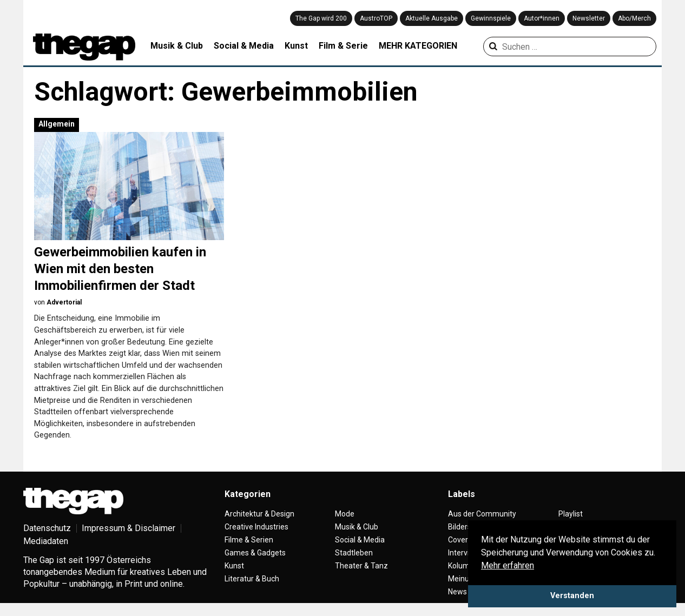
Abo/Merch (634, 18)
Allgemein (57, 124)
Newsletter (589, 18)
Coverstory (467, 540)
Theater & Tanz (361, 566)
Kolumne (463, 566)
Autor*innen (542, 18)
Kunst (296, 46)
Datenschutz (47, 528)
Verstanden (572, 596)
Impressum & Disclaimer (129, 528)
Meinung (463, 579)
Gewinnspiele (491, 18)
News (457, 592)
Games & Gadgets (255, 553)
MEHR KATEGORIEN (418, 46)
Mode (345, 514)
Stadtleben (354, 553)
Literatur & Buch (252, 579)
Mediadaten (46, 541)
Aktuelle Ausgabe (432, 18)
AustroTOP (376, 18)
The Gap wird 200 (321, 18)
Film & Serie (343, 46)
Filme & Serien (249, 540)
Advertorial (64, 302)
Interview (464, 553)
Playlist (571, 514)
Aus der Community (482, 514)
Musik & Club (177, 46)
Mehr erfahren (508, 565)
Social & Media (244, 46)
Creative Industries (256, 527)
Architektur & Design (259, 514)
